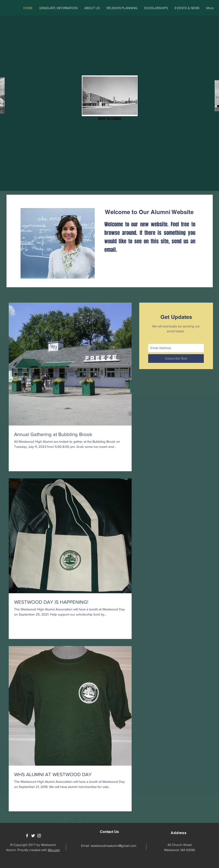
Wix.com (54, 850)
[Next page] (84, 819)
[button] (58, 8)
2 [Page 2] (75, 819)
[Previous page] (56, 819)
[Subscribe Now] (176, 359)
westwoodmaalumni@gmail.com (114, 846)
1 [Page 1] (66, 819)
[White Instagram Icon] (39, 836)
